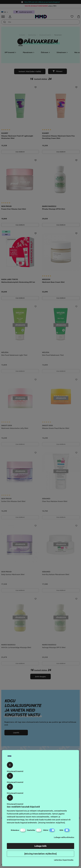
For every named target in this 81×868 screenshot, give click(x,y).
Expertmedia (68, 860)
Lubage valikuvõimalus (64, 837)
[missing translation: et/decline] (40, 854)
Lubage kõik (40, 846)
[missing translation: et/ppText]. (52, 823)
